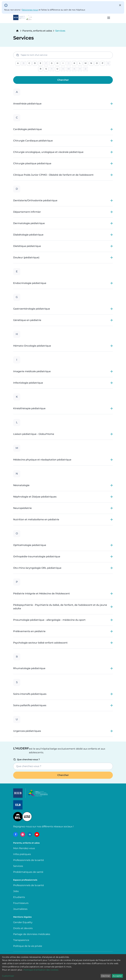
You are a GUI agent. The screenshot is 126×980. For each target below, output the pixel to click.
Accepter (117, 976)
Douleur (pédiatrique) (26, 258)
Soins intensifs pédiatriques (30, 694)
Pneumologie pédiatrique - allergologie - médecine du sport (49, 620)
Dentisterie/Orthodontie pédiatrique (35, 201)
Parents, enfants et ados (37, 31)
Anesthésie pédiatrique (27, 104)
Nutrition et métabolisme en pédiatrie (36, 520)
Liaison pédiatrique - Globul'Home (34, 434)
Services (18, 866)
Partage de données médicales (32, 934)
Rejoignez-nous (30, 10)
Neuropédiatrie (22, 508)
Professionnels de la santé (29, 860)
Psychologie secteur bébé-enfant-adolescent (40, 643)
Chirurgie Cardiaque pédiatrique (33, 141)
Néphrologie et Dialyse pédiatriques (35, 497)
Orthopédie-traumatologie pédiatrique (37, 557)
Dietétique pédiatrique (27, 246)
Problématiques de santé (28, 872)
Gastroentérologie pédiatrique (32, 309)
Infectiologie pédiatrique (28, 383)
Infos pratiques (22, 854)
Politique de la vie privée (28, 946)
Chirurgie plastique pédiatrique (32, 164)
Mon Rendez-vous (24, 848)
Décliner (106, 976)
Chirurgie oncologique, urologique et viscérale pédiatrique (48, 152)
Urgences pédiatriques (27, 731)
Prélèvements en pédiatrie (29, 631)
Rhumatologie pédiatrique (29, 668)
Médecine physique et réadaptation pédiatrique (42, 460)
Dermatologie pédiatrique (29, 223)
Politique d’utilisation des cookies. (41, 970)
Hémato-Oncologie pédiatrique (32, 346)
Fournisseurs (21, 903)
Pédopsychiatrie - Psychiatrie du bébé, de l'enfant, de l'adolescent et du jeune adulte (60, 607)
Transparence (21, 940)
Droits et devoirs (23, 928)
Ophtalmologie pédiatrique (30, 545)
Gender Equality (23, 922)
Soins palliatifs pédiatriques (30, 705)
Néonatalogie (21, 485)
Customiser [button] (8, 976)
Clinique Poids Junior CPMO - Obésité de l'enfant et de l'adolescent (53, 175)
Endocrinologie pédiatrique (30, 283)
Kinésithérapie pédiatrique (29, 408)
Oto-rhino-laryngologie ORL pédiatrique (37, 568)
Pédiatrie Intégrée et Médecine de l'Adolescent (42, 594)
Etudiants (19, 897)
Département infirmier (27, 212)
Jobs (16, 891)
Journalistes (20, 909)
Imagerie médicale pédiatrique (32, 371)
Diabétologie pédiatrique (28, 235)
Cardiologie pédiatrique (27, 129)
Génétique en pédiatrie (27, 320)
